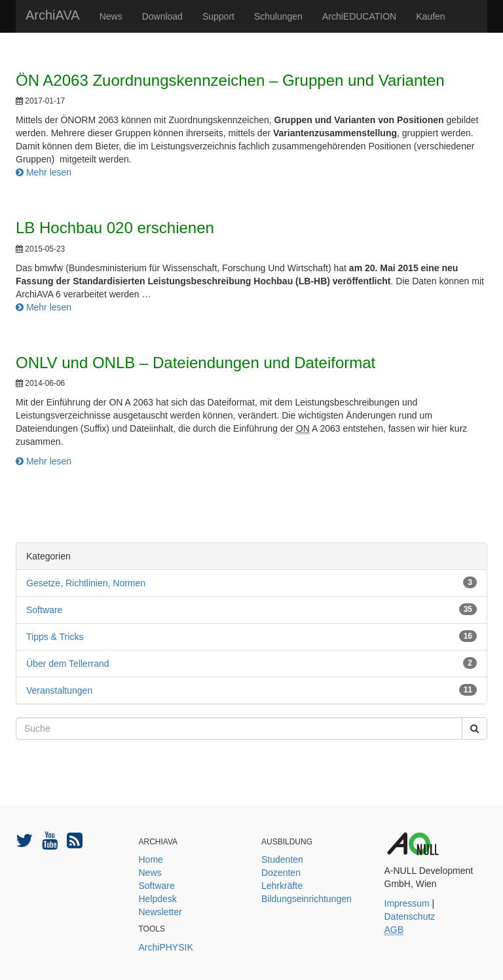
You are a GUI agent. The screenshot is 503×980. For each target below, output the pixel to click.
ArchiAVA (53, 15)
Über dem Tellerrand (68, 664)
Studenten (282, 859)
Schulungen (278, 16)
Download (162, 16)
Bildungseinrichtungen (307, 899)
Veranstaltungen (59, 690)
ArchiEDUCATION (359, 16)
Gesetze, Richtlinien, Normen (86, 583)
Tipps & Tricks (55, 637)
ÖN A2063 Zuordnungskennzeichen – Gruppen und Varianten (230, 80)
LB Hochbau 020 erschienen (115, 228)
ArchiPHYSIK (166, 947)
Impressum (407, 903)
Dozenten (281, 873)
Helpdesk (158, 899)
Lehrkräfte (282, 886)
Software (44, 610)
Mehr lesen (44, 172)
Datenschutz (410, 916)
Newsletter (160, 912)
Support (218, 16)
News (111, 16)
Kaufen (430, 16)
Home (151, 859)
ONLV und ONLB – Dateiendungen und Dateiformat (196, 363)
